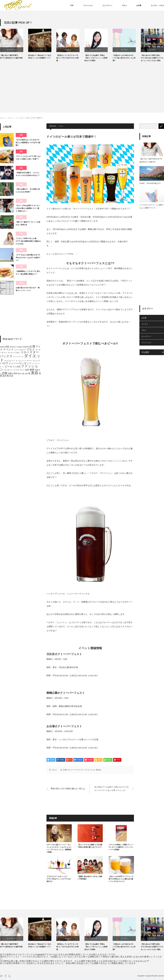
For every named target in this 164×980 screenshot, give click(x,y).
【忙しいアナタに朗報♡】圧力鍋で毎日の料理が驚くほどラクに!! (90, 846)
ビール (87, 770)
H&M (2, 347)
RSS (9, 976)
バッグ (34, 364)
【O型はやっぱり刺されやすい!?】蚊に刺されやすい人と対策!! (127, 58)
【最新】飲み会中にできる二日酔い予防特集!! (90, 878)
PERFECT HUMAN (16, 347)
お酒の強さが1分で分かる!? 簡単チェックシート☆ (28, 289)
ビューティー (107, 5)
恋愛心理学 (13, 373)
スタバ (25, 352)
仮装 (27, 370)
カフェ (17, 350)
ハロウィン (7, 363)
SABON (26, 347)
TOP (72, 5)
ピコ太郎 (17, 367)
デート (29, 361)
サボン (18, 353)
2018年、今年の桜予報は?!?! (150, 183)
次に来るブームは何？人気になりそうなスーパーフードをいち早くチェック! (112, 789)
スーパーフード (18, 357)
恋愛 (5, 373)
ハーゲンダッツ (23, 363)
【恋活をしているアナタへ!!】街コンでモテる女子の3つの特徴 (70, 58)
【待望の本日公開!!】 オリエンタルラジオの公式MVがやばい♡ (28, 174)
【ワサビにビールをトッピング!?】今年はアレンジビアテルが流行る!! (59, 879)
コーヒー (11, 353)
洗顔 (26, 374)
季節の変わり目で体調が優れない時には (68, 789)
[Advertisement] (82, 85)
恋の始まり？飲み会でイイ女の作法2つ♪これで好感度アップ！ (43, 57)
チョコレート (10, 361)
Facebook (5, 976)
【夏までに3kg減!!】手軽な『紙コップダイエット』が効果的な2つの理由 (99, 58)
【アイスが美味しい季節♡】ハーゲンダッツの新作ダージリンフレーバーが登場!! (121, 847)
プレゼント (8, 370)
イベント (8, 349)
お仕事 (139, 5)
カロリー (23, 350)
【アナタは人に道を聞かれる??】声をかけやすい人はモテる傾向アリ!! (28, 258)
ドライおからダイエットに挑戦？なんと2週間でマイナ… (152, 206)
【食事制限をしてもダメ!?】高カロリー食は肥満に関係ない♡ (28, 273)
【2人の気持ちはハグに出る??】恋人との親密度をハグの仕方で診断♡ (28, 143)
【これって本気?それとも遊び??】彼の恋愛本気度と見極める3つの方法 (28, 241)
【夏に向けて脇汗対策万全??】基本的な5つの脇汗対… (151, 160)
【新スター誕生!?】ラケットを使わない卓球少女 (28, 223)
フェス (93, 770)
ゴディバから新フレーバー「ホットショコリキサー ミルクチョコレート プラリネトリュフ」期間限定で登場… (59, 848)
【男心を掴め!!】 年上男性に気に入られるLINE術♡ (28, 190)
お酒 (65, 770)
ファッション (88, 5)
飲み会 (99, 770)
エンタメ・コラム (157, 5)
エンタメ (43, 50)
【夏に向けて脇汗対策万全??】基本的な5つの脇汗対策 (14, 57)
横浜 (19, 374)
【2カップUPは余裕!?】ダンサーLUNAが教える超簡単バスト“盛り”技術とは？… (28, 208)
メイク (16, 370)
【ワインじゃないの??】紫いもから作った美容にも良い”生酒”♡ (28, 158)
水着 (23, 374)
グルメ (124, 5)
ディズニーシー (21, 361)
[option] (17, 44)
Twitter (1, 976)
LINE (7, 347)
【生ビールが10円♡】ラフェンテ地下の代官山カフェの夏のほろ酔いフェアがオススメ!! (121, 879)
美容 (35, 373)
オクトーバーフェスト (75, 770)
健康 (32, 370)
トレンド (36, 361)
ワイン (22, 370)
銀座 (4, 376)
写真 (36, 370)
